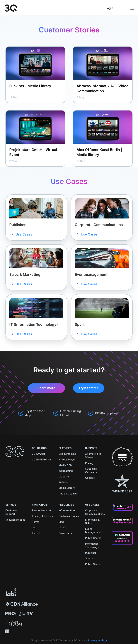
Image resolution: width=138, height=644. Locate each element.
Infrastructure (67, 510)
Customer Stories (69, 516)
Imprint (36, 533)
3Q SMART (39, 454)
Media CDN (65, 465)
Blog (61, 522)
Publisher (91, 553)
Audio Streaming (68, 493)
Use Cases (24, 234)
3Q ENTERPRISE (42, 459)
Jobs (35, 527)
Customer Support (11, 512)
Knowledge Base (15, 520)
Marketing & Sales (92, 521)
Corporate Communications (95, 512)
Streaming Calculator (91, 470)
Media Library (67, 488)
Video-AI (64, 476)
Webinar (63, 482)
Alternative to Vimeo (93, 456)
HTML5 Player (67, 459)
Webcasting (66, 471)
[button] (111, 8)
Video (62, 527)
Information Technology (92, 545)
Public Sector (93, 538)
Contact (90, 478)
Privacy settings (98, 640)
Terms (36, 522)
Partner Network (42, 510)
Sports (89, 558)
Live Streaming (67, 454)
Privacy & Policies (42, 516)
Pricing (89, 463)
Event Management (93, 531)
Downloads (65, 533)
